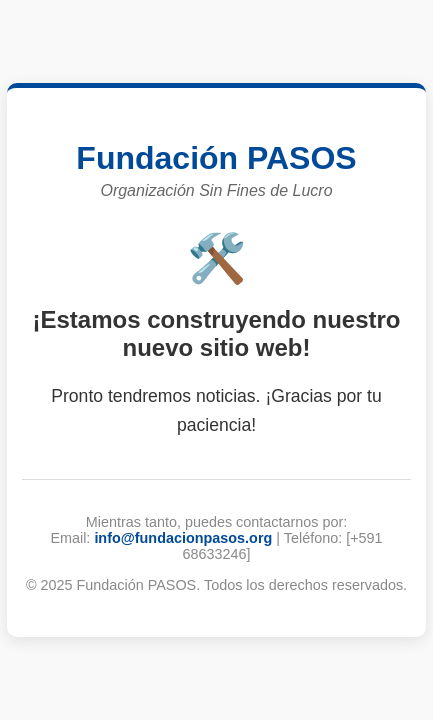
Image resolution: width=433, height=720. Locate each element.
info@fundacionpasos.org (183, 538)
